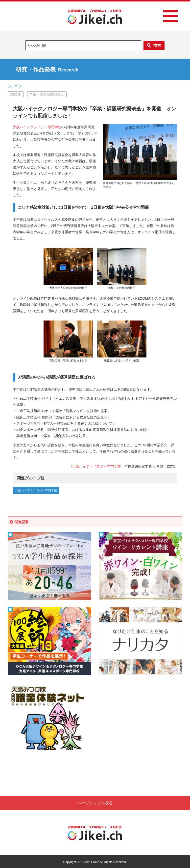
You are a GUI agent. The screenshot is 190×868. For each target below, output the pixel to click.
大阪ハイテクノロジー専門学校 (37, 127)
